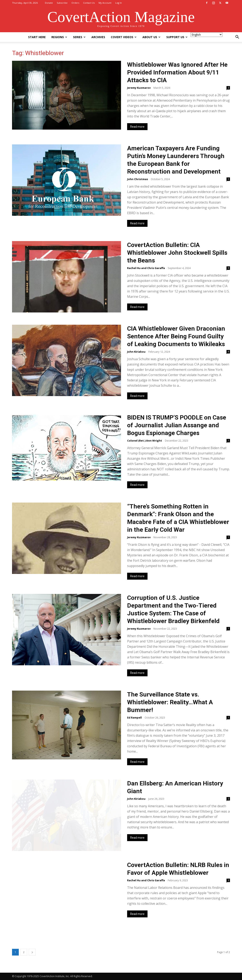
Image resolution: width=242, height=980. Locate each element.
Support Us (177, 37)
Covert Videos (124, 37)
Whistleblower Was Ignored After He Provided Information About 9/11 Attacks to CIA (177, 72)
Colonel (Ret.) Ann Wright (145, 441)
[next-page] (32, 952)
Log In (119, 3)
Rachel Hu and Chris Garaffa (146, 268)
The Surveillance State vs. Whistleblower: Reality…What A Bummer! (170, 702)
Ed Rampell (134, 718)
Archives (98, 37)
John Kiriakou (136, 352)
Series (79, 37)
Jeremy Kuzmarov (139, 88)
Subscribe (62, 3)
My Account (105, 3)
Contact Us (89, 3)
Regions (59, 37)
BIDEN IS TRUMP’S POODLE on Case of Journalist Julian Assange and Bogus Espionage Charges (177, 425)
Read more (137, 127)
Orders (75, 3)
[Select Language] (206, 35)
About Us (151, 37)
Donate (49, 3)
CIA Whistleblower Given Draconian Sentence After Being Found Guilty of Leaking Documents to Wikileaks (176, 336)
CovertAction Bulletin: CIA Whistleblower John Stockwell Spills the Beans (177, 253)
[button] (237, 37)
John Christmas (138, 179)
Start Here (37, 37)
